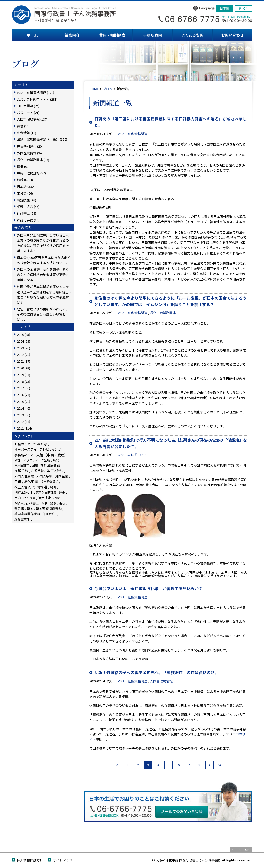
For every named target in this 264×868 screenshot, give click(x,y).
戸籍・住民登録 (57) (31, 173)
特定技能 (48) (26, 200)
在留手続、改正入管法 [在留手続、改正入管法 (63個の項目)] (47, 471)
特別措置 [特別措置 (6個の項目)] (29, 498)
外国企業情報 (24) (30, 153)
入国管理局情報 (161, 681)
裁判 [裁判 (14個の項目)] (45, 503)
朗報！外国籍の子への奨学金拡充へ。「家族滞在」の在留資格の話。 (157, 672)
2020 (23, 368)
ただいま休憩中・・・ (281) (37, 99)
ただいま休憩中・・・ (134, 455)
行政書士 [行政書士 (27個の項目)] (32, 503)
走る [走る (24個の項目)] (62, 503)
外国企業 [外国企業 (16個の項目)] (62, 476)
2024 (23, 341)
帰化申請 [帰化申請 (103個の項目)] (31, 481)
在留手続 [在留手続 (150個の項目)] (21, 471)
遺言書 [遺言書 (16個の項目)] (19, 509)
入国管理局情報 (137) (32, 119)
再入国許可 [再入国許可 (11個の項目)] (22, 465)
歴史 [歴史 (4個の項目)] (62, 492)
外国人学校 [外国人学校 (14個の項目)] (44, 476)
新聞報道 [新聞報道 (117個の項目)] (40, 487)
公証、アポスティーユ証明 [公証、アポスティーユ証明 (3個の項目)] (32, 460)
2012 (23, 422)
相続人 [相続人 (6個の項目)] (19, 503)
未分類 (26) (25, 193)
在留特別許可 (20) (30, 146)
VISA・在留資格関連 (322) (35, 93)
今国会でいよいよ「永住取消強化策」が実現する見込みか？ (149, 588)
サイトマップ (63, 860)
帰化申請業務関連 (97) (33, 160)
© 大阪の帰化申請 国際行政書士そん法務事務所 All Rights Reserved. (202, 860)
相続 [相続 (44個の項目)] (57, 498)
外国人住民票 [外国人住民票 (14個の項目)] (24, 476)
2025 (23, 334)
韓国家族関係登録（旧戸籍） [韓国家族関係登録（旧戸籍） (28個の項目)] (35, 514)
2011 (24, 428)
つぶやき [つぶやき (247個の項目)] (40, 444)
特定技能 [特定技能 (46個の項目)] (44, 498)
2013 (23, 415)
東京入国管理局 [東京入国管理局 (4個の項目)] (46, 492)
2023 (23, 348)
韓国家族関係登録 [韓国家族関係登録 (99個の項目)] (49, 508)
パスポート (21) (28, 113)
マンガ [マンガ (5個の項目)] (56, 449)
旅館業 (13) (25, 180)
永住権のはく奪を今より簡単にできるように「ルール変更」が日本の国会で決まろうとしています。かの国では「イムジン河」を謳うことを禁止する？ (171, 301)
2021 (23, 361)
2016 (23, 395)
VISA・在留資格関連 (133, 134)
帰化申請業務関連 (163, 313)
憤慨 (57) (23, 166)
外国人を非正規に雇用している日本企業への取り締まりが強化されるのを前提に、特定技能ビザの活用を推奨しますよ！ (43, 243)
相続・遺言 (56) (28, 206)
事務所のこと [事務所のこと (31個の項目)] (24, 455)
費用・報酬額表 (112, 35)
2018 (23, 382)
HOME (94, 89)
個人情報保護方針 (30, 860)
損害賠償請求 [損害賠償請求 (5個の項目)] (49, 481)
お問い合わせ (232, 35)
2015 (23, 402)
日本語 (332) (26, 186)
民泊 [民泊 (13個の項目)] (18, 498)
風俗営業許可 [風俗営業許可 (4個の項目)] (23, 519)
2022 (23, 354)
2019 (23, 375)
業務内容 (72, 35)
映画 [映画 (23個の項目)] (53, 487)
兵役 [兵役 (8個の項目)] (56, 460)
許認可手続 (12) (28, 220)
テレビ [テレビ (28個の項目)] (44, 449)
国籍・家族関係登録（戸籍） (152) (42, 139)
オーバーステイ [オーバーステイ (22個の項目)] (26, 449)
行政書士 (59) (26, 213)
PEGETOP (243, 850)
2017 (23, 388)
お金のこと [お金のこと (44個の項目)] (22, 444)
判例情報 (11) (26, 133)
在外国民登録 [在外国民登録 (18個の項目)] (50, 465)
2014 (23, 408)
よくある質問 (192, 35)
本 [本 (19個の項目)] (31, 492)
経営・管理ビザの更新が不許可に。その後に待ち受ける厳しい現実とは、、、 (43, 314)
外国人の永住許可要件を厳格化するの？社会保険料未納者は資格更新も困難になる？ (43, 275)
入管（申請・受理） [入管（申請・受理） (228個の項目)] (52, 455)
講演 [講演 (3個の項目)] (53, 503)
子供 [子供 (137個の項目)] (18, 481)
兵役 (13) (23, 126)
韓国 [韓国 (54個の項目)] (30, 509)
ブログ (108, 89)
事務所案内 (152, 35)
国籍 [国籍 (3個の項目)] (35, 465)
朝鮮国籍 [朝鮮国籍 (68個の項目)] (21, 492)
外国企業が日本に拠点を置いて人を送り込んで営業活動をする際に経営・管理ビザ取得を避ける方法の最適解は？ (44, 294)
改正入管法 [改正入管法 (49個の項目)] (22, 487)
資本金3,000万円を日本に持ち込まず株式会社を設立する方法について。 (44, 260)
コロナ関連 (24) (28, 106)
